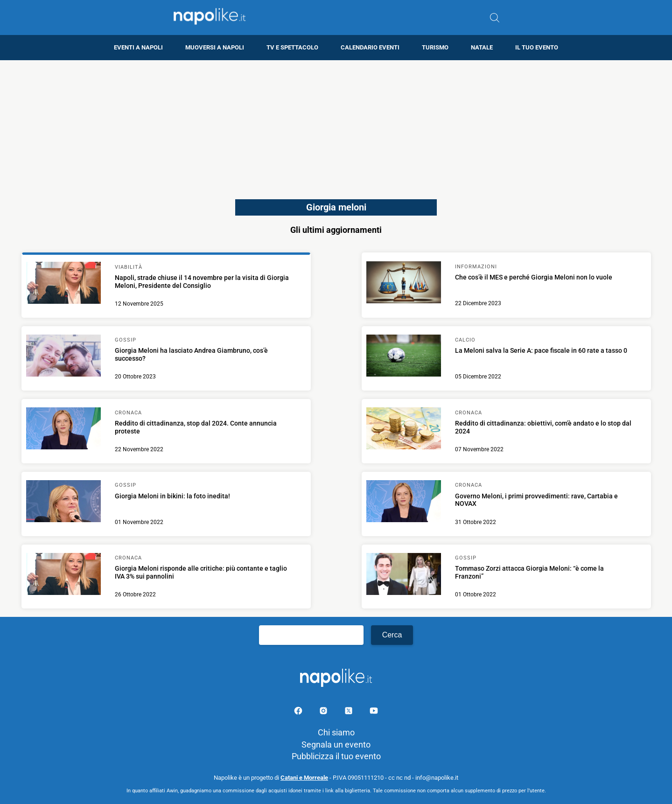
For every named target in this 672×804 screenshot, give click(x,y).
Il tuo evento (537, 47)
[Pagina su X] (350, 712)
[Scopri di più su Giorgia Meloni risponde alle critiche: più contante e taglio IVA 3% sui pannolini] (63, 575)
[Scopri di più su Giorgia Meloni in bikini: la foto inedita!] (63, 503)
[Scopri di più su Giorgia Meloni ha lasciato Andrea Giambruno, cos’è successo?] (63, 357)
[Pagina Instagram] (324, 712)
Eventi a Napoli (138, 47)
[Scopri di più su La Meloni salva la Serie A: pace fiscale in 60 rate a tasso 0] (404, 357)
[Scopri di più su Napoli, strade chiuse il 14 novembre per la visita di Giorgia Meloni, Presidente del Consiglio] (63, 284)
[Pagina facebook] (299, 712)
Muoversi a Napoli (215, 47)
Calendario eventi (370, 47)
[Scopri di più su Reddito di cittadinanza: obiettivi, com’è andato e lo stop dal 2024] (404, 430)
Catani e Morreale (304, 778)
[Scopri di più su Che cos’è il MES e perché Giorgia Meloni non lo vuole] (404, 284)
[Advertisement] (336, 126)
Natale (482, 47)
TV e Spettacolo (292, 47)
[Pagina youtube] (374, 712)
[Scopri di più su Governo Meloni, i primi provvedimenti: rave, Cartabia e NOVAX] (404, 503)
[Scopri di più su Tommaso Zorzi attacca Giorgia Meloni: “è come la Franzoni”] (404, 575)
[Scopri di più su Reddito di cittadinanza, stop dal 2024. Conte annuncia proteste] (63, 430)
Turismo (435, 47)
